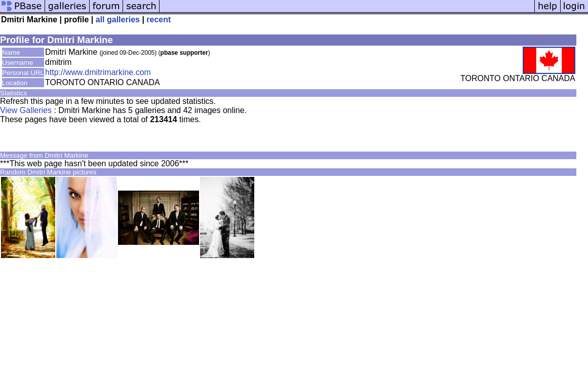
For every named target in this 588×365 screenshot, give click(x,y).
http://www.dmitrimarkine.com (98, 72)
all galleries (118, 20)
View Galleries (26, 110)
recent (159, 20)
